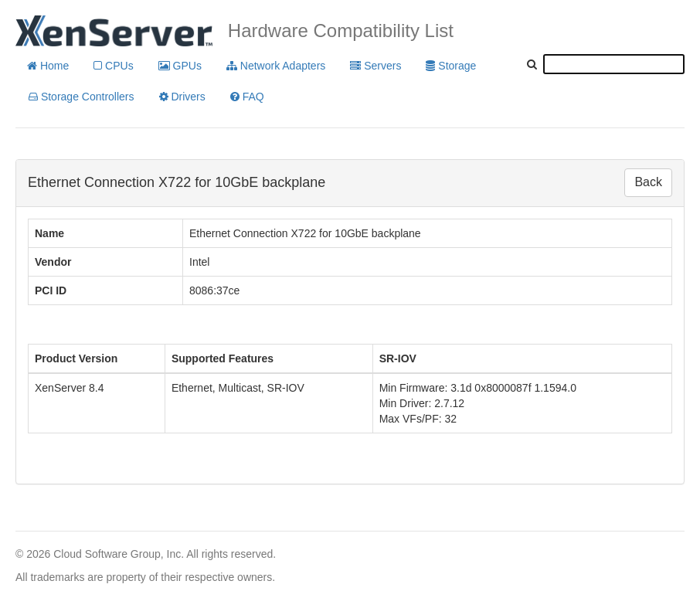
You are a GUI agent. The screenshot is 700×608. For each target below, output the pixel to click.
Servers (375, 66)
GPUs (180, 66)
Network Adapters (276, 66)
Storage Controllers (82, 97)
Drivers (182, 97)
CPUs (113, 66)
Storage (451, 66)
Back (648, 182)
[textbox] (614, 64)
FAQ (247, 97)
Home (48, 66)
